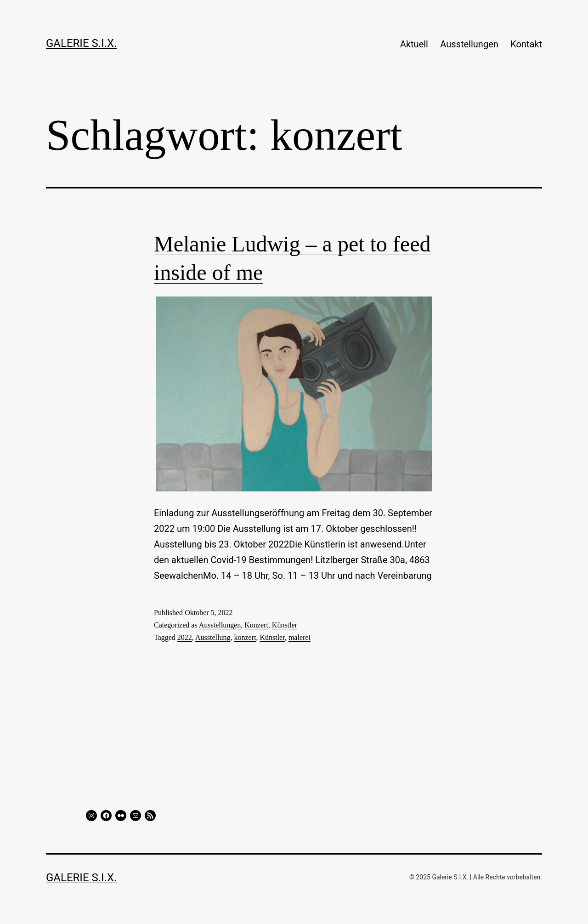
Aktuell (414, 44)
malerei (300, 637)
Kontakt (526, 44)
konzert (245, 637)
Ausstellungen (469, 44)
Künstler (285, 625)
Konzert (256, 625)
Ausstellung (213, 637)
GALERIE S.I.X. (81, 43)
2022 (185, 637)
